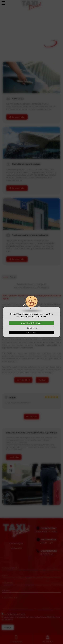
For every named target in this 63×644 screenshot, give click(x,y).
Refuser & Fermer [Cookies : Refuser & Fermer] (31, 328)
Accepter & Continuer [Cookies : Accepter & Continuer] (31, 323)
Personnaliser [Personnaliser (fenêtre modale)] (31, 333)
